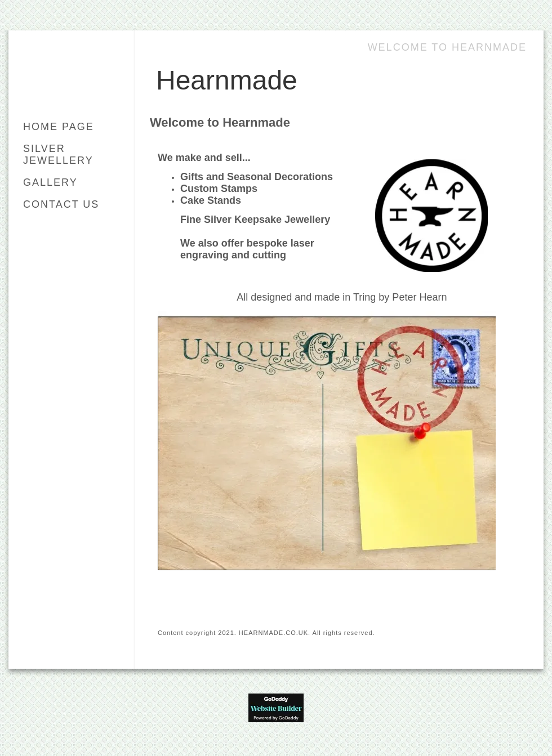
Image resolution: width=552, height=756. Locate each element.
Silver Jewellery (58, 155)
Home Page (59, 127)
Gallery (50, 182)
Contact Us (61, 204)
